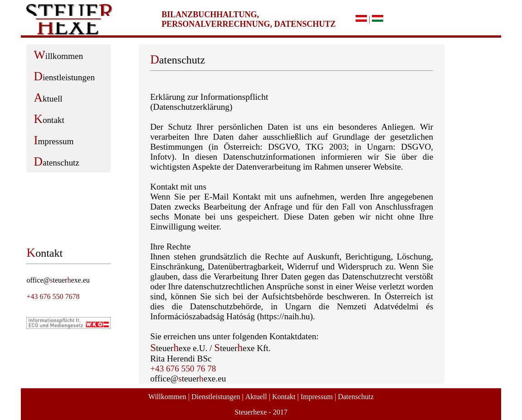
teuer (60, 280)
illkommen (58, 55)
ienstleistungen (64, 76)
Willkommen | (169, 397)
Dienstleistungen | (217, 397)
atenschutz (56, 161)
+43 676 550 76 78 (183, 369)
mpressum (54, 140)
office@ (38, 280)
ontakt (49, 119)
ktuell (48, 98)
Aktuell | (258, 397)
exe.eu (80, 280)
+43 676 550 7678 (53, 296)
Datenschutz (356, 397)
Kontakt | (285, 397)
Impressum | (318, 397)
